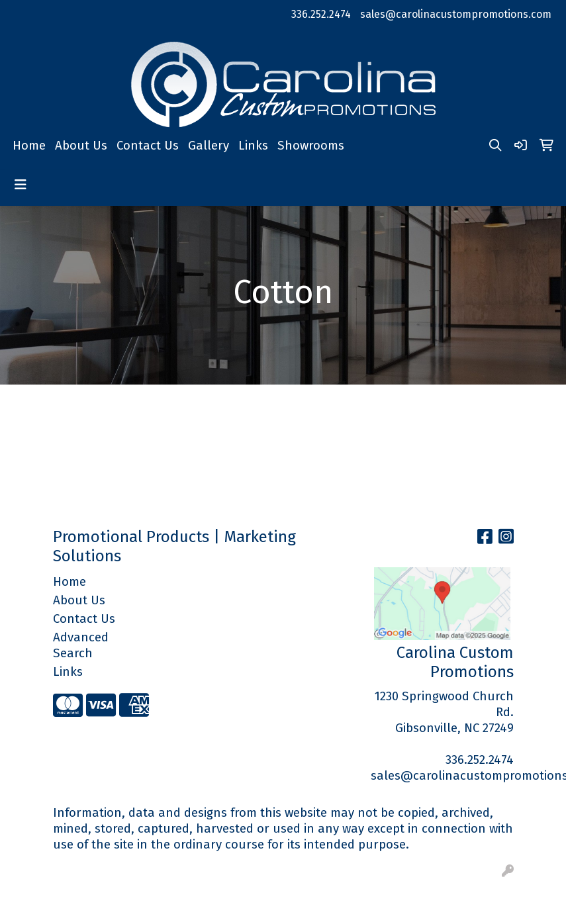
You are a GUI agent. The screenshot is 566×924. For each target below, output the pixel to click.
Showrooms (311, 146)
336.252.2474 (321, 14)
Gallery (209, 146)
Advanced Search (81, 645)
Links (253, 146)
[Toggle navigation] (21, 185)
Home (29, 146)
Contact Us (148, 146)
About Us (81, 146)
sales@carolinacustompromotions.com (456, 14)
